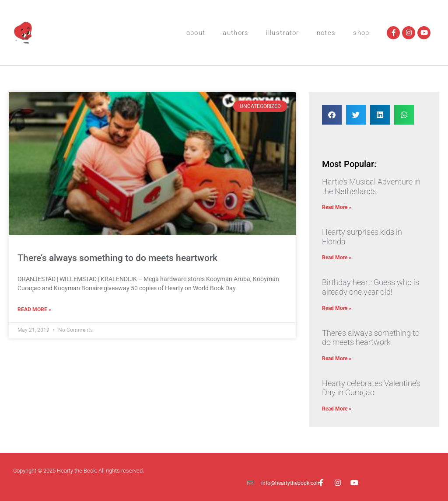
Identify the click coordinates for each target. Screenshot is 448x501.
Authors (236, 33)
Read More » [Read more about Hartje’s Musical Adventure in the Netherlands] (337, 207)
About (196, 33)
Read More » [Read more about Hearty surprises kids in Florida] (337, 257)
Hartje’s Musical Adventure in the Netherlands (371, 186)
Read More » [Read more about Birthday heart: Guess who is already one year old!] (337, 308)
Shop (361, 33)
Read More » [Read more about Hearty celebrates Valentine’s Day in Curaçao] (337, 409)
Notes (326, 33)
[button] (332, 115)
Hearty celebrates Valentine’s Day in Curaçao (371, 388)
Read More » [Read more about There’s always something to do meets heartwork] (34, 310)
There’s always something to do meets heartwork (117, 258)
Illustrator (282, 33)
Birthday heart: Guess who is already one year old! (371, 287)
